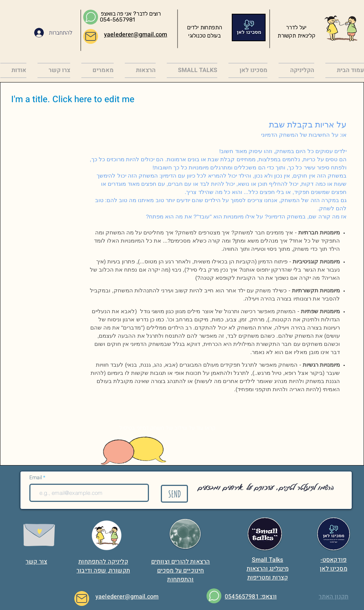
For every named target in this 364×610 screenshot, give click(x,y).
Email (36, 478)
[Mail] (91, 36)
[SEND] (174, 494)
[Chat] (91, 17)
